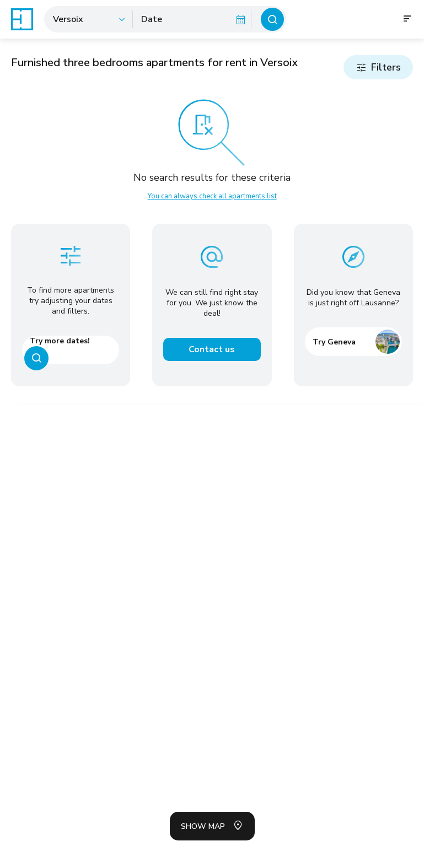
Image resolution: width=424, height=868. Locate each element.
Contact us (212, 349)
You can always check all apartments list (212, 196)
